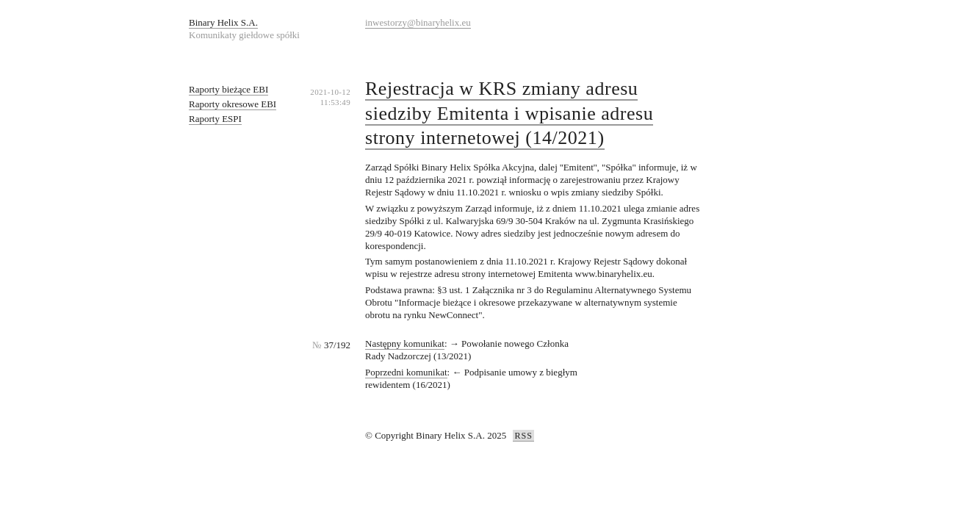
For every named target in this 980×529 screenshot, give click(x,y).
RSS (523, 436)
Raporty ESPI (215, 119)
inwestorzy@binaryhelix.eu (418, 22)
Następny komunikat (405, 343)
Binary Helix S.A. (223, 22)
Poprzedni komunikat (406, 372)
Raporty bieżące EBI (228, 89)
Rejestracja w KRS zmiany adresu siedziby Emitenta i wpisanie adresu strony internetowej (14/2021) (509, 114)
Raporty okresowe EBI (233, 104)
